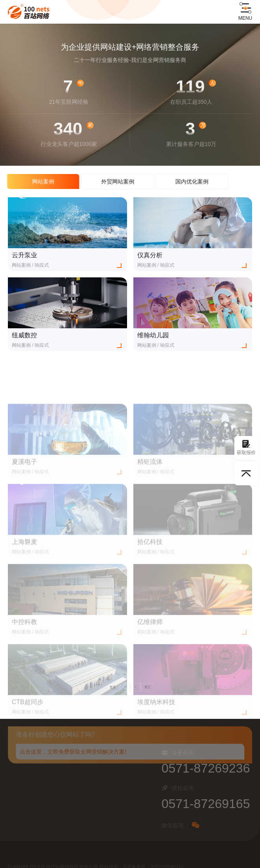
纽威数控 (24, 338)
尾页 (139, 687)
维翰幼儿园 (153, 338)
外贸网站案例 (109, 181)
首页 (121, 687)
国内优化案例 (184, 181)
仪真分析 (150, 257)
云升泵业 (24, 257)
